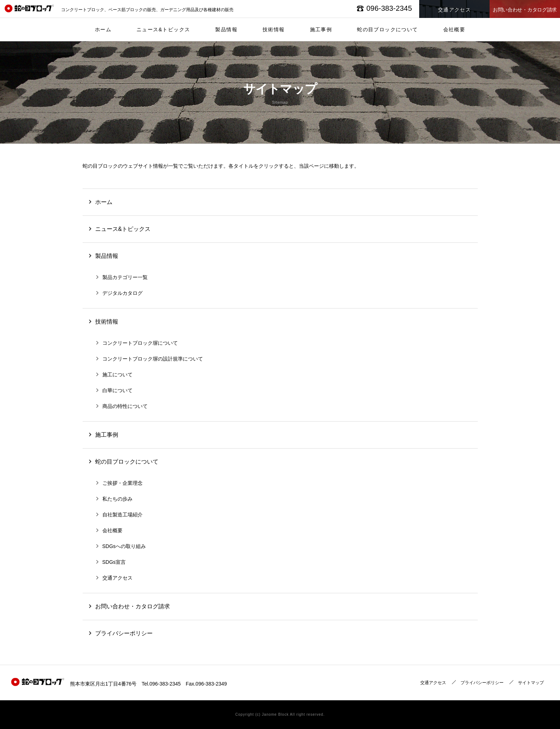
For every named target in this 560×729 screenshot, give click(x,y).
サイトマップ (531, 683)
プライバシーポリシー (482, 683)
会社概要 (454, 29)
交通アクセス (433, 683)
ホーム (103, 29)
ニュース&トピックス (163, 29)
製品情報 (226, 29)
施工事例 (321, 29)
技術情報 (274, 29)
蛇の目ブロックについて (387, 29)
